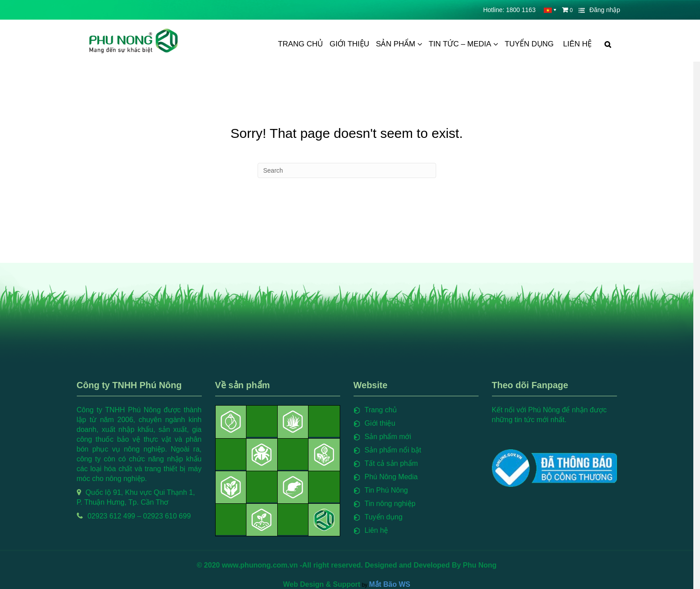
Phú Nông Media (394, 477)
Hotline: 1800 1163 (509, 10)
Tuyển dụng (529, 44)
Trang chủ (301, 44)
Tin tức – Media (460, 44)
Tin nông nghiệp (393, 504)
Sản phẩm (396, 44)
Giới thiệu (349, 44)
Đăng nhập (605, 10)
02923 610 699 (170, 516)
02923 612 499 (115, 516)
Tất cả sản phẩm (395, 463)
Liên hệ (577, 44)
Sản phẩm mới (391, 437)
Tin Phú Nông (390, 490)
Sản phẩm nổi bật (396, 450)
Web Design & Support (325, 583)
